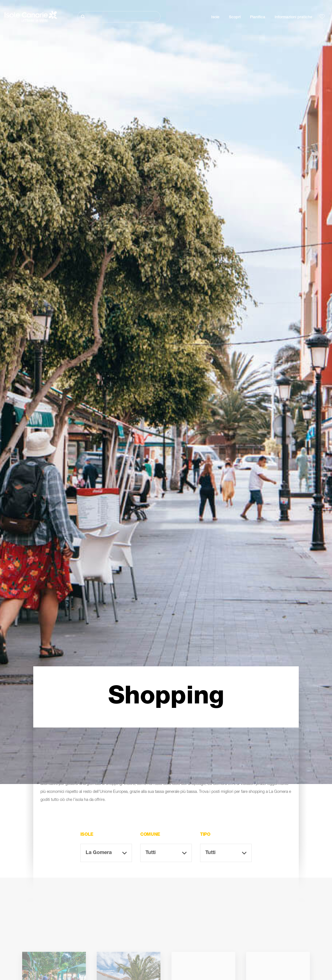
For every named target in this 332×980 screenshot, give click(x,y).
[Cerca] (119, 17)
